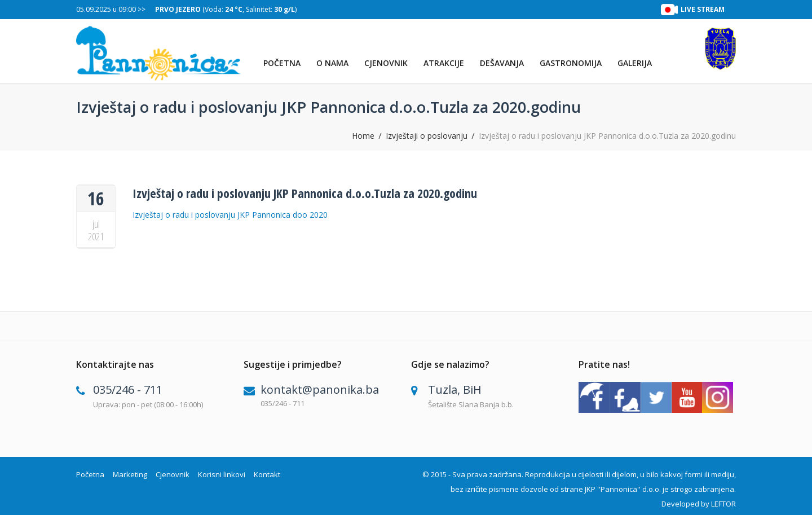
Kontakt (267, 474)
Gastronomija (571, 63)
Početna (282, 63)
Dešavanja (502, 63)
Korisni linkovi (222, 474)
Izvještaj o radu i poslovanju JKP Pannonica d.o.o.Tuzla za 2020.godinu (305, 193)
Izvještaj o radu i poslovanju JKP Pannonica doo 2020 (230, 215)
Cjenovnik (386, 63)
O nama (332, 63)
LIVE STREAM (703, 9)
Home (363, 136)
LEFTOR (723, 504)
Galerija (635, 63)
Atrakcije (444, 63)
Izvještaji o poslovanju (427, 136)
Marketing (130, 474)
